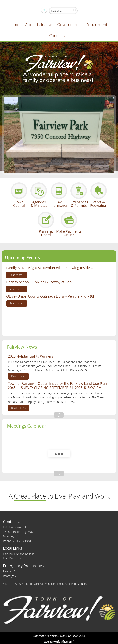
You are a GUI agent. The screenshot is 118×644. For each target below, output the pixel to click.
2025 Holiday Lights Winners (31, 356)
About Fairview (38, 25)
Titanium (64, 642)
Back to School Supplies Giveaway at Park (39, 282)
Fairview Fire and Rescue (19, 554)
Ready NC (9, 571)
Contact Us (59, 36)
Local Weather (12, 558)
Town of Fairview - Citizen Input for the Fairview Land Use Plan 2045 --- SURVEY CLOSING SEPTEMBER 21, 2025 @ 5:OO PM (57, 386)
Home (14, 25)
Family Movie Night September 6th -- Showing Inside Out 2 (53, 268)
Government (68, 25)
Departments (97, 25)
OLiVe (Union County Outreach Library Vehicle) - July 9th (51, 296)
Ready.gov (9, 576)
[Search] (62, 11)
